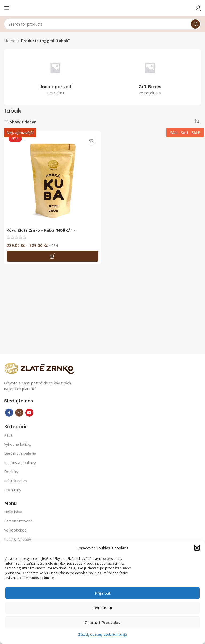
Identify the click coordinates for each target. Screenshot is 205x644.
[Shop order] (197, 121)
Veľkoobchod (15, 530)
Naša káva (13, 512)
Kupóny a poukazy (20, 463)
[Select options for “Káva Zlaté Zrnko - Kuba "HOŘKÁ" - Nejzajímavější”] (53, 256)
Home (10, 41)
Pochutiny (13, 490)
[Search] (102, 24)
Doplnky (11, 472)
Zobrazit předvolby (103, 622)
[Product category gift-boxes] (150, 77)
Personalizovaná (18, 521)
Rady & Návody (17, 539)
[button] (197, 548)
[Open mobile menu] (7, 8)
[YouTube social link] (29, 413)
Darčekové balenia (20, 453)
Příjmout (103, 593)
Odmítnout (102, 608)
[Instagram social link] (19, 413)
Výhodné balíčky (18, 444)
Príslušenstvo (15, 481)
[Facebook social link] (9, 413)
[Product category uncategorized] (55, 77)
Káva (8, 435)
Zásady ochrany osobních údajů (102, 635)
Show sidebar (23, 122)
